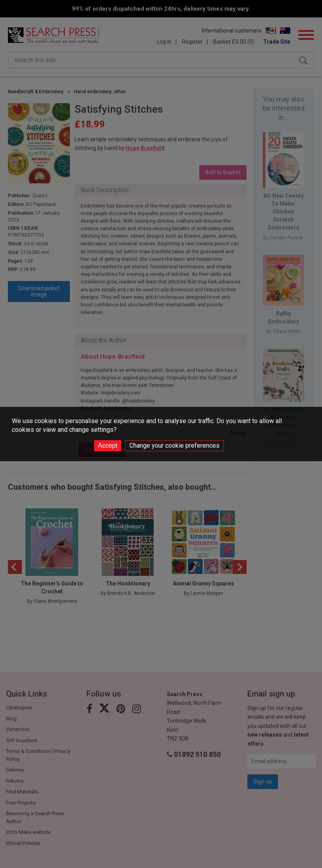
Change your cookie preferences (174, 446)
